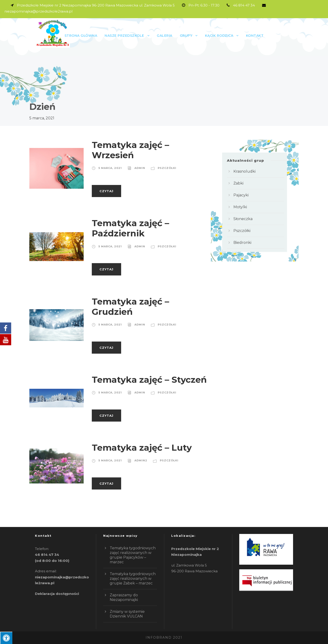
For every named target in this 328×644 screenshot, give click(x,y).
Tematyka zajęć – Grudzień (130, 307)
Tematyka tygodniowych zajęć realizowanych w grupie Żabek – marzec (133, 579)
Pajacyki (241, 195)
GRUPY (186, 36)
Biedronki (242, 243)
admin (140, 168)
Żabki (238, 183)
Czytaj (106, 191)
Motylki (240, 207)
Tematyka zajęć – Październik (130, 228)
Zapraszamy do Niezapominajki (124, 597)
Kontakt (255, 36)
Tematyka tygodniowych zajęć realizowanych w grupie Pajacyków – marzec (133, 555)
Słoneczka (243, 219)
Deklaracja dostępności (57, 594)
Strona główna (81, 36)
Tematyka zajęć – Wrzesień (130, 150)
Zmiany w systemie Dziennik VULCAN (127, 614)
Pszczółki (167, 168)
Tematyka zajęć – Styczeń (149, 380)
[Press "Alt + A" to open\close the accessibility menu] (6, 638)
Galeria (165, 36)
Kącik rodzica (219, 36)
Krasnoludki (244, 171)
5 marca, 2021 (110, 168)
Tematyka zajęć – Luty (142, 448)
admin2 (141, 460)
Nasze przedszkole (124, 36)
